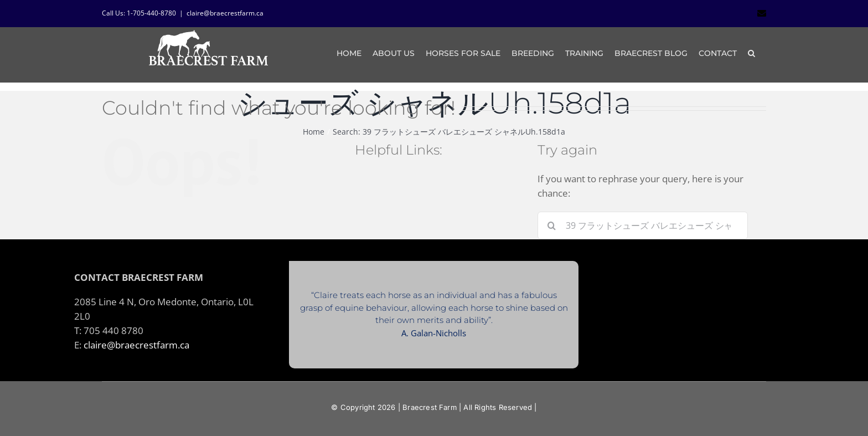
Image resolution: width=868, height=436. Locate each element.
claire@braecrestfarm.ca (225, 13)
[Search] (551, 225)
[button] (751, 53)
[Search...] (643, 225)
